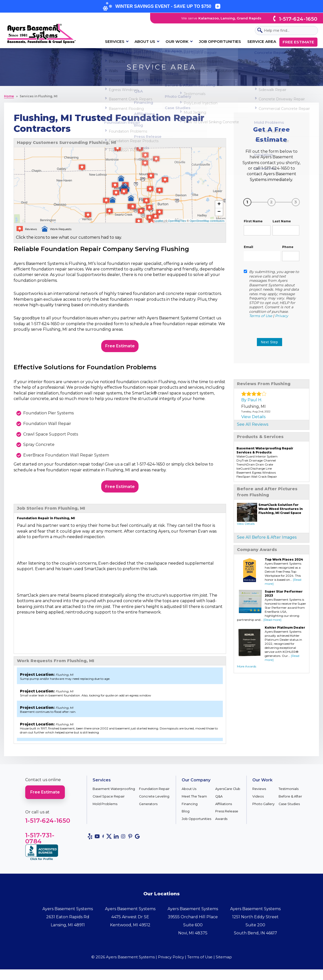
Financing (190, 808)
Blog (186, 816)
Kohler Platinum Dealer (285, 627)
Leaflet (159, 221)
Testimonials (289, 793)
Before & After (290, 801)
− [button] (219, 212)
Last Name (282, 221)
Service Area (262, 41)
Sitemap (224, 961)
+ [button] (219, 204)
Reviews (259, 793)
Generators (148, 808)
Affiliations (224, 808)
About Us (145, 41)
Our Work (177, 41)
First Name (253, 221)
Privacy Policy (171, 961)
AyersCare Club (228, 793)
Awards (221, 823)
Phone (288, 247)
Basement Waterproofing (114, 793)
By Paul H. (252, 400)
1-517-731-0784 (40, 843)
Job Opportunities (220, 41)
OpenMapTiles (177, 221)
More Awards (247, 666)
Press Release (227, 816)
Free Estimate (298, 42)
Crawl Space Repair (109, 801)
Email (248, 247)
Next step (270, 342)
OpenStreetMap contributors (207, 221)
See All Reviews (253, 424)
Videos (258, 801)
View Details (253, 417)
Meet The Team (194, 801)
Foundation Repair (154, 793)
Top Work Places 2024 (284, 559)
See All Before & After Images (267, 537)
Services (115, 41)
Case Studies (289, 808)
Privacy (282, 316)
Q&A (219, 801)
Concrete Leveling (154, 801)
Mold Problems (105, 808)
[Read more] (272, 620)
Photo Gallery (263, 808)
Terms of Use (261, 316)
